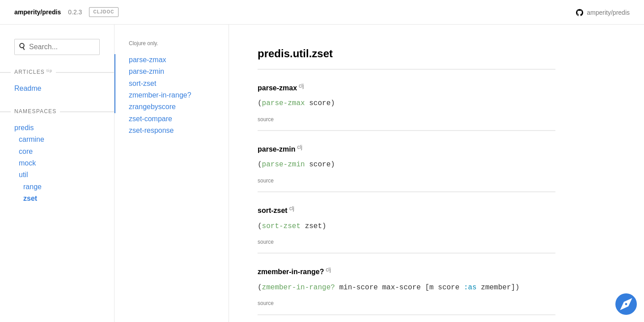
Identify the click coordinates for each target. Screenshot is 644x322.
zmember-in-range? (160, 95)
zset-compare (150, 119)
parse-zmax (148, 60)
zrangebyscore (152, 107)
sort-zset (142, 83)
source (266, 119)
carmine (32, 139)
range (32, 187)
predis (24, 128)
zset (30, 198)
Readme (28, 88)
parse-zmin (146, 71)
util (23, 175)
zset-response (151, 130)
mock (27, 163)
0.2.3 (75, 12)
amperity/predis (38, 12)
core (26, 151)
